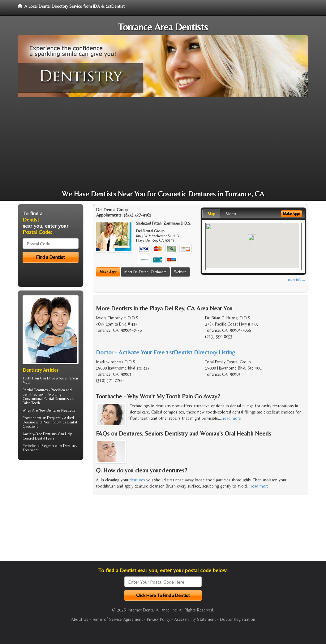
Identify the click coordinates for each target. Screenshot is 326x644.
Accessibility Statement (195, 619)
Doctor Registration (238, 619)
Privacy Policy (159, 619)
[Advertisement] (163, 144)
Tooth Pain (31, 378)
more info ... (296, 280)
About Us (80, 619)
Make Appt (108, 272)
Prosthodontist (34, 418)
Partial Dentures (35, 390)
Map (211, 214)
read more (232, 418)
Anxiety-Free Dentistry (40, 434)
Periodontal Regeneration (42, 446)
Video (231, 214)
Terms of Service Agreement (118, 619)
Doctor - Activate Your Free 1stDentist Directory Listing (166, 352)
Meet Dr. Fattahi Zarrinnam (145, 272)
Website (180, 272)
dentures (137, 480)
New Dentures (49, 410)
